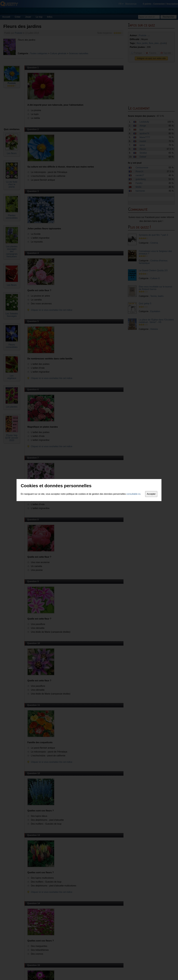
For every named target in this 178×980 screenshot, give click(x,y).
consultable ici (133, 494)
